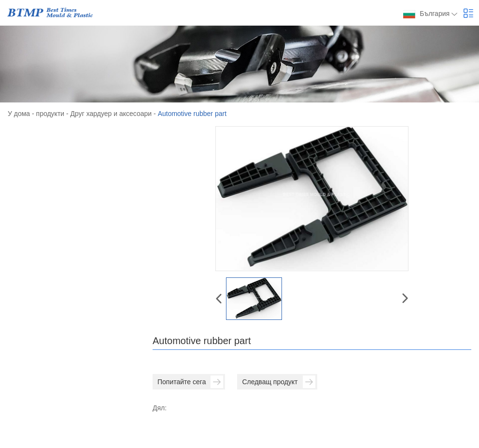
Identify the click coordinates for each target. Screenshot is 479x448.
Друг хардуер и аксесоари (111, 114)
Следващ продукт (278, 382)
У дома (19, 114)
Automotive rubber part (192, 114)
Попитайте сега (190, 382)
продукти (50, 114)
